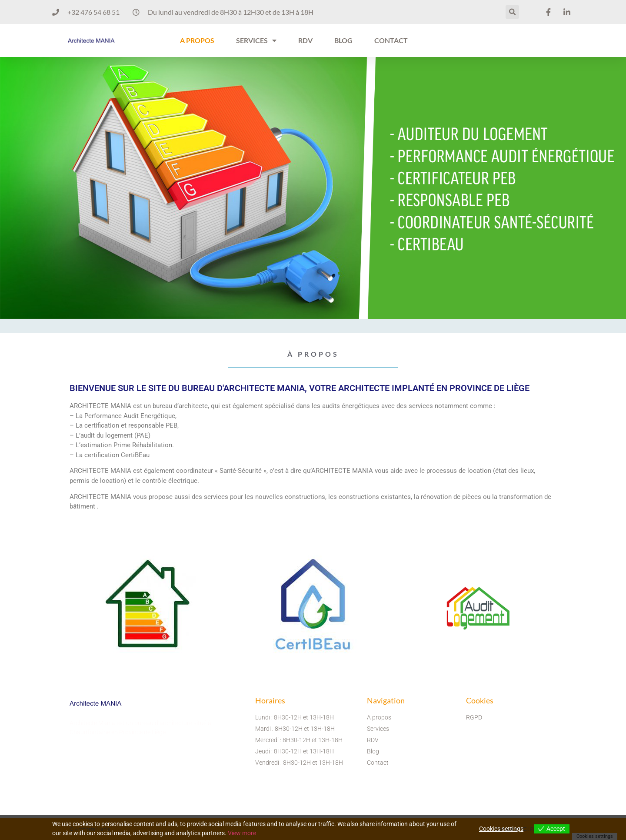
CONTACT (391, 40)
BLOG (343, 40)
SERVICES (256, 40)
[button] (512, 12)
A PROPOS (197, 40)
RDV (305, 40)
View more (242, 833)
